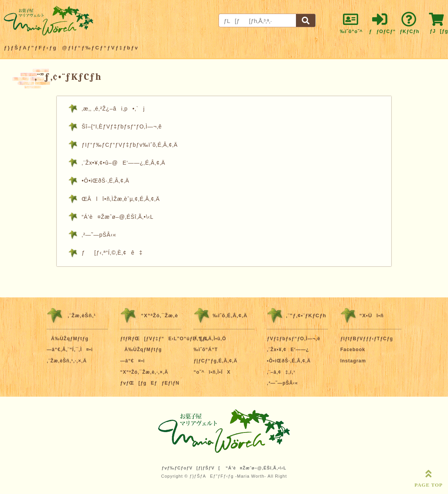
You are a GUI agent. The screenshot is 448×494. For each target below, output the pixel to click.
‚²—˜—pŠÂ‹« (99, 235)
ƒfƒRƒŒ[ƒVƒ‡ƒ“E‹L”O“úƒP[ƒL (164, 339)
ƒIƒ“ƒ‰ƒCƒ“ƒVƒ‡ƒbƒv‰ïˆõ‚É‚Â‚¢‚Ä (130, 145)
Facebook (353, 350)
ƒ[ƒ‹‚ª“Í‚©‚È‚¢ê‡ (112, 253)
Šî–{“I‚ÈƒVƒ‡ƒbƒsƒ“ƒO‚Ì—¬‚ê (122, 127)
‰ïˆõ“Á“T (206, 350)
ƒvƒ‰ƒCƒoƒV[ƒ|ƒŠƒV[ (191, 468)
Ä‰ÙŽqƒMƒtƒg (67, 339)
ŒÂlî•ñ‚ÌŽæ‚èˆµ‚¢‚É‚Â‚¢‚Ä (121, 199)
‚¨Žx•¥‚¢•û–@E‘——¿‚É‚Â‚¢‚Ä (123, 163)
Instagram (353, 361)
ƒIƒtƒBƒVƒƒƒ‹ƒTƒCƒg (367, 339)
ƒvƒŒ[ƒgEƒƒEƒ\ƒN (150, 383)
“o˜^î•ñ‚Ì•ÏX (212, 372)
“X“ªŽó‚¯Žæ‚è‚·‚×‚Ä (144, 372)
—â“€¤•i (132, 361)
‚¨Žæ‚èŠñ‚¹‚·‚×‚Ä (67, 361)
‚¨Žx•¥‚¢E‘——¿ (288, 350)
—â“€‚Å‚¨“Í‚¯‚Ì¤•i (70, 350)
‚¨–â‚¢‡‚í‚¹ (281, 372)
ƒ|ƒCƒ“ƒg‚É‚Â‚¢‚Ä (216, 361)
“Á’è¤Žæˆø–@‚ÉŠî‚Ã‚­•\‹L (118, 217)
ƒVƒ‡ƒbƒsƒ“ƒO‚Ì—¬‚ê (293, 339)
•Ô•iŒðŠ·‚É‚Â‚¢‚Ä (106, 181)
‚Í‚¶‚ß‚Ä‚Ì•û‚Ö (210, 339)
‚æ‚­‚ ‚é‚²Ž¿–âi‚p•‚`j (113, 109)
